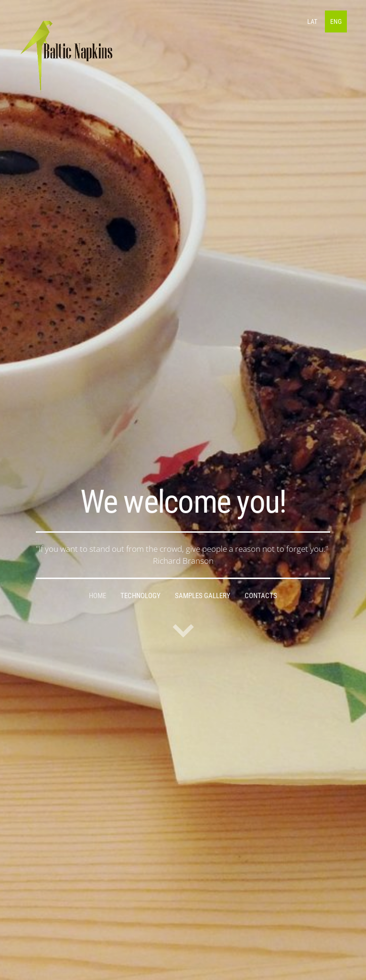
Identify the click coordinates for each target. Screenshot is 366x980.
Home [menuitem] (97, 596)
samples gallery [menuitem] (203, 596)
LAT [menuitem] (312, 21)
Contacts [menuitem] (261, 596)
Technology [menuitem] (140, 596)
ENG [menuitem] (336, 21)
